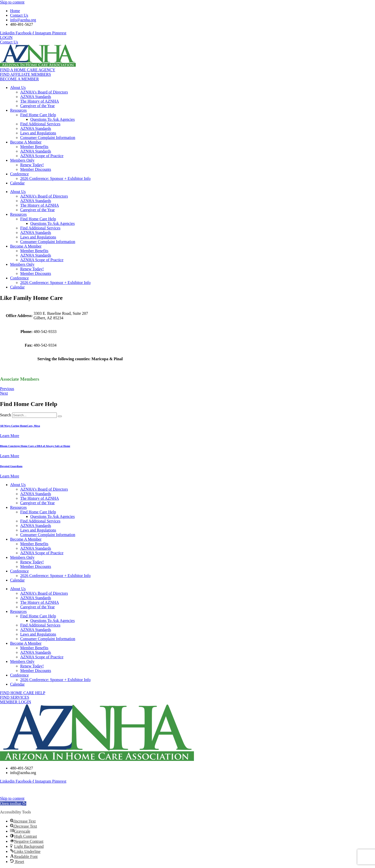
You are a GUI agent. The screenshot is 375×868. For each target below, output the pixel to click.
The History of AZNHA (40, 101)
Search (6, 415)
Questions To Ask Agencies (53, 119)
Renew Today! (32, 165)
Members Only (22, 160)
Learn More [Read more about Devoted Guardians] (10, 476)
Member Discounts (36, 169)
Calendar (17, 183)
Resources (18, 110)
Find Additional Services (40, 124)
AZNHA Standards (36, 97)
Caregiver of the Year (37, 106)
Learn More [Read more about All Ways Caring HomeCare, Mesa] (10, 436)
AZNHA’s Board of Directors (44, 92)
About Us (18, 88)
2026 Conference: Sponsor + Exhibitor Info (55, 178)
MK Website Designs (239, 790)
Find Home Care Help (38, 115)
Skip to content (12, 2)
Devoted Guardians (11, 466)
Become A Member (26, 142)
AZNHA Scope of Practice (42, 156)
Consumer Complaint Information (48, 138)
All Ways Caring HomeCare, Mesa (20, 426)
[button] (13, 803)
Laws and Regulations (38, 133)
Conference (19, 174)
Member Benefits (34, 147)
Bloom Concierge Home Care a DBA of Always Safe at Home (35, 446)
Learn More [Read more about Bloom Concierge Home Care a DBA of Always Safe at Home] (10, 456)
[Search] (60, 416)
